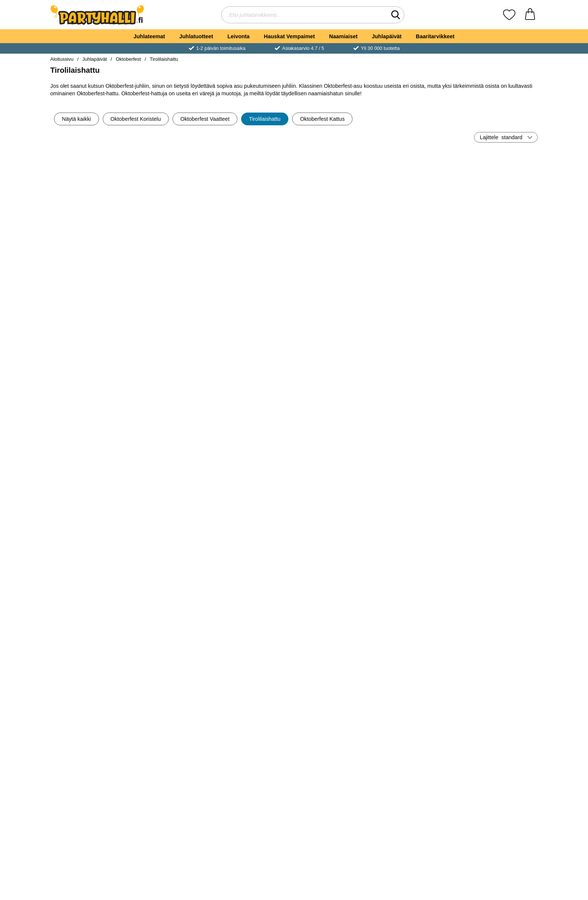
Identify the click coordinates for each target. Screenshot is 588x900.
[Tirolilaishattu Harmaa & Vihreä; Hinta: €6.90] (416, 314)
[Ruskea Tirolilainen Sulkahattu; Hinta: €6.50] (498, 192)
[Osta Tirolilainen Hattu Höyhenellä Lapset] (90, 367)
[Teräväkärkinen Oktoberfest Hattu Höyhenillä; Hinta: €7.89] (172, 314)
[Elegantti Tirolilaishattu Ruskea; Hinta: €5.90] (335, 558)
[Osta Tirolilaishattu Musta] (498, 367)
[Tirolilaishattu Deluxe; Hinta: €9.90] (335, 314)
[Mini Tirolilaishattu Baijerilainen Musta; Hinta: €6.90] (253, 680)
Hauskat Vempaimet (289, 36)
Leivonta (238, 36)
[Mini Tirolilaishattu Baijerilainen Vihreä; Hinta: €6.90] (416, 680)
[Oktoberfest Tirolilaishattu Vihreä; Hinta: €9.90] (90, 680)
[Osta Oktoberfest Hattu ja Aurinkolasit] (416, 245)
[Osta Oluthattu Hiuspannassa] (253, 245)
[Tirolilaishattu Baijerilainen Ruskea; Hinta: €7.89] (172, 680)
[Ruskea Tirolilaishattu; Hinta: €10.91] (498, 558)
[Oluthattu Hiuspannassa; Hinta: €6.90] (253, 192)
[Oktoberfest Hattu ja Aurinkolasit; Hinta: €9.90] (416, 192)
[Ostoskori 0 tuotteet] (530, 15)
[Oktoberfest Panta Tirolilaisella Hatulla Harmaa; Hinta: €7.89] (253, 436)
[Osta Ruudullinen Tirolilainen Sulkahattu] (172, 488)
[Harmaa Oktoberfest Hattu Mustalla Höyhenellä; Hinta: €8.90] (172, 558)
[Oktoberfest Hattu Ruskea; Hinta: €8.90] (90, 558)
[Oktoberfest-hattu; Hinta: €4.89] (253, 558)
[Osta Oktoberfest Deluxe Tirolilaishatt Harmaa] (335, 488)
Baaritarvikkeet (435, 36)
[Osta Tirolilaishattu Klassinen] (90, 245)
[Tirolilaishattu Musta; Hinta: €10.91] (498, 314)
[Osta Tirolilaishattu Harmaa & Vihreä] (416, 367)
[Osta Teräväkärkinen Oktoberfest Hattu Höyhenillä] (172, 367)
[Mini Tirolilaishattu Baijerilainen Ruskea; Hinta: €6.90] (335, 680)
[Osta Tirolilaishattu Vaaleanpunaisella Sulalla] (172, 245)
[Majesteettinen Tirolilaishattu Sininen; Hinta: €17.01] (416, 558)
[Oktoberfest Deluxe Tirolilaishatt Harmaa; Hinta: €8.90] (335, 436)
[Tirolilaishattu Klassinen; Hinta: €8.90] (90, 192)
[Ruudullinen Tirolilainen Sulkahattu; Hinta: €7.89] (172, 436)
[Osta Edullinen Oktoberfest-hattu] (335, 245)
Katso (416, 488)
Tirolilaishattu (164, 59)
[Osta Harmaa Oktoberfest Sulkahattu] (90, 488)
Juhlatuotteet (196, 36)
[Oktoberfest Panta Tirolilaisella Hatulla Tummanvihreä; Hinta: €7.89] (253, 802)
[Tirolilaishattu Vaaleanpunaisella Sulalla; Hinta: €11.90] (172, 192)
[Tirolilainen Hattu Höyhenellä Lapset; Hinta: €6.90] (90, 314)
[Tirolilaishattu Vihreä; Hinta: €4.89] (253, 314)
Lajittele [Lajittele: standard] (501, 137)
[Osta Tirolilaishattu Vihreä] (253, 367)
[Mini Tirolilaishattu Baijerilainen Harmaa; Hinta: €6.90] (498, 680)
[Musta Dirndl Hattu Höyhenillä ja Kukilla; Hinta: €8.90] (90, 802)
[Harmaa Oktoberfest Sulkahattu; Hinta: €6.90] (90, 436)
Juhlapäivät (387, 36)
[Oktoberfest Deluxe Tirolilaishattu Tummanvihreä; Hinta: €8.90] (172, 802)
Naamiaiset (343, 36)
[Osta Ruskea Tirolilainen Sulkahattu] (498, 245)
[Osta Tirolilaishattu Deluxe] (335, 367)
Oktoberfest (128, 59)
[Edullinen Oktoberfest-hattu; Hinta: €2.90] (335, 192)
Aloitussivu (62, 59)
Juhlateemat (149, 36)
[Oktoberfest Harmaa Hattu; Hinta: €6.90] (498, 436)
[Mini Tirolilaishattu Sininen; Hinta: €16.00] (416, 436)
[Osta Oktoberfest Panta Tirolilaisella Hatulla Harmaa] (253, 488)
